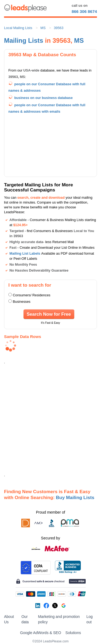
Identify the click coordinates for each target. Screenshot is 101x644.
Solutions (73, 633)
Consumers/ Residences (32, 295)
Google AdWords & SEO (41, 633)
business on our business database (43, 98)
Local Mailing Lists (18, 28)
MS (43, 28)
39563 (59, 28)
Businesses (22, 302)
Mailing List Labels (25, 253)
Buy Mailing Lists (75, 497)
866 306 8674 (84, 11)
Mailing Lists (24, 40)
